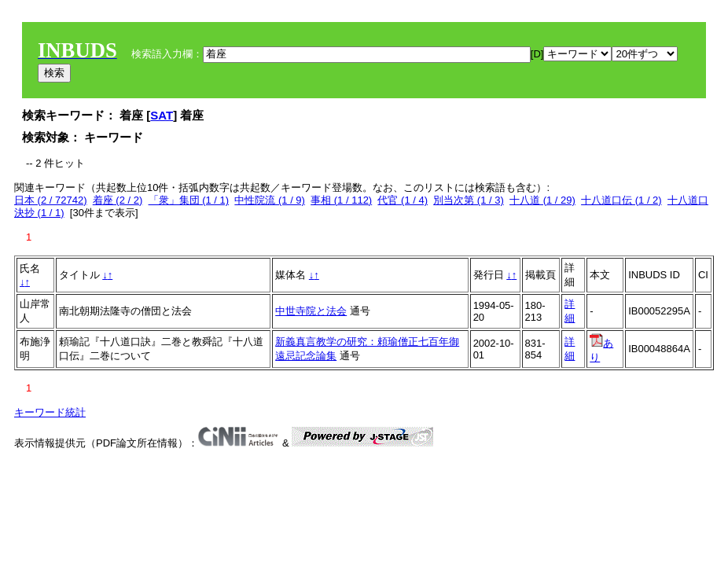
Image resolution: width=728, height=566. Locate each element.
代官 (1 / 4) (403, 200)
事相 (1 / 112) (341, 200)
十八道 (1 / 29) (542, 200)
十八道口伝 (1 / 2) (621, 200)
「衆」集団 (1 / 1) (189, 200)
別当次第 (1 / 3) (469, 200)
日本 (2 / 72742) (51, 200)
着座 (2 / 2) (118, 200)
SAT (162, 115)
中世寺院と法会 (311, 311)
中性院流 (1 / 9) (270, 200)
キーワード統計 (50, 412)
